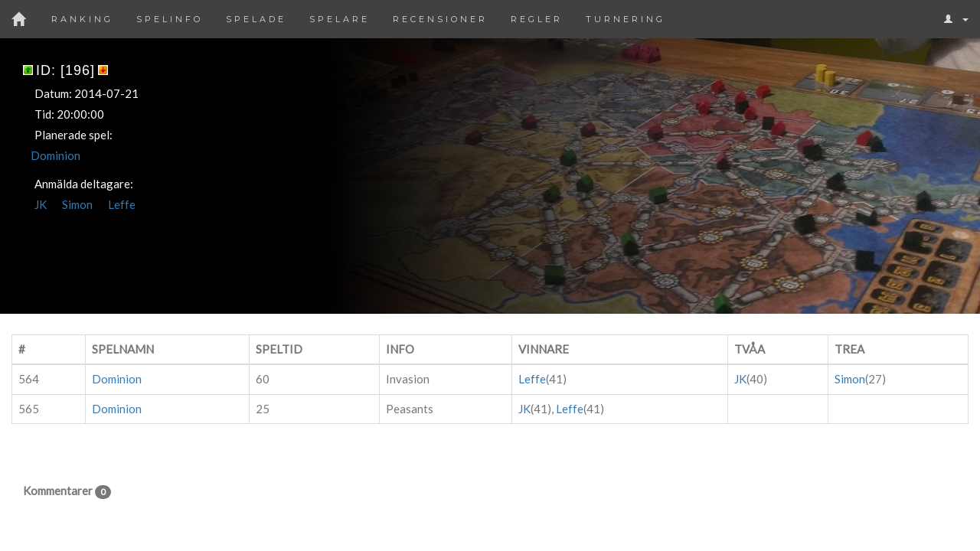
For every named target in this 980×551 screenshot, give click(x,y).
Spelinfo (170, 19)
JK (41, 204)
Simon (77, 204)
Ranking (82, 19)
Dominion (56, 155)
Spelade (256, 19)
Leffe (122, 204)
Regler (537, 19)
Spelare (340, 19)
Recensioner (440, 19)
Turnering (626, 19)
